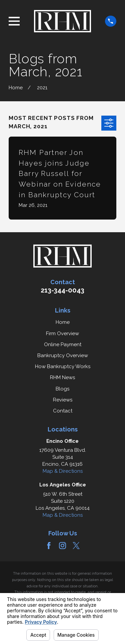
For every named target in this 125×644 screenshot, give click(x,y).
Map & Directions (63, 471)
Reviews (63, 400)
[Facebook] (49, 546)
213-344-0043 (62, 290)
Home (63, 322)
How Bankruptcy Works (63, 366)
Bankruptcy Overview (63, 355)
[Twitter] (76, 546)
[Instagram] (62, 546)
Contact (63, 411)
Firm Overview (62, 333)
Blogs (62, 389)
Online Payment (63, 344)
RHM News (62, 377)
